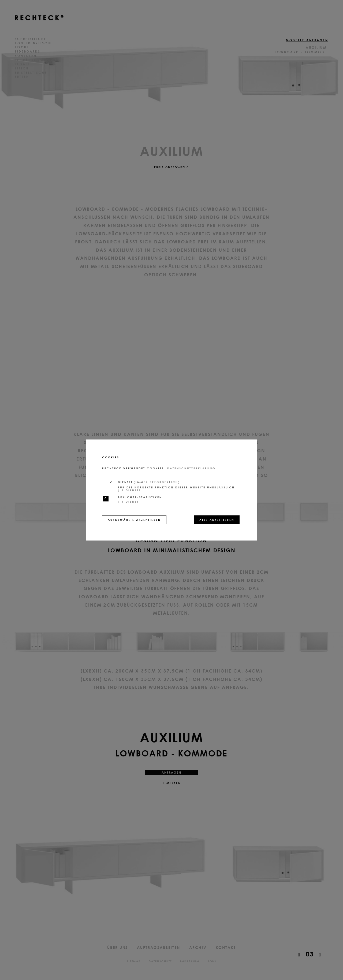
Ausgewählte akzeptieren (134, 520)
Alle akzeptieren (217, 520)
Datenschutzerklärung (191, 468)
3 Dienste (129, 490)
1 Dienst (128, 502)
